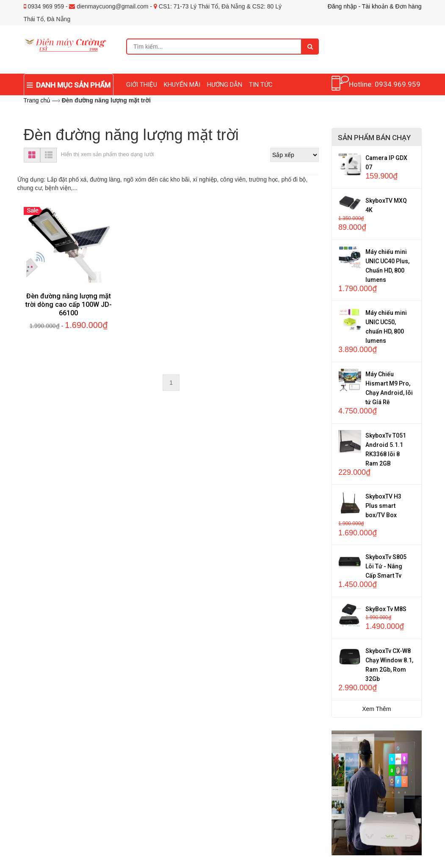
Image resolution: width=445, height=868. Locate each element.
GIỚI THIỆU (142, 85)
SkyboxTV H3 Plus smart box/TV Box (383, 506)
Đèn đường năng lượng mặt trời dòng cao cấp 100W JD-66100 (69, 304)
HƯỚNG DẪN (225, 85)
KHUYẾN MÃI (182, 85)
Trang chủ (37, 100)
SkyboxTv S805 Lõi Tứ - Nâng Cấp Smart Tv (386, 566)
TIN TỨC (261, 85)
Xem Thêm (376, 709)
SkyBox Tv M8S (386, 609)
